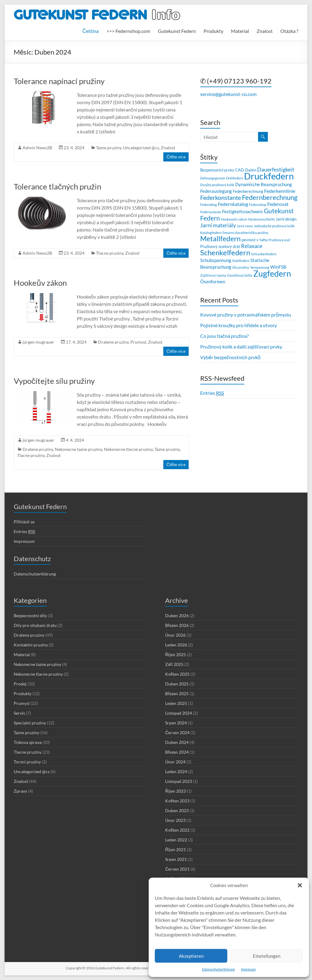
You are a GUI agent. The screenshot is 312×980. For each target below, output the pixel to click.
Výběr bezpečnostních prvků (230, 357)
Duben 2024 (177, 742)
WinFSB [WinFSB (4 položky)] (278, 267)
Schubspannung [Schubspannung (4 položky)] (216, 260)
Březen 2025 (177, 693)
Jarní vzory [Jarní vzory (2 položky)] (245, 226)
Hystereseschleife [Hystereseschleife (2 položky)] (261, 219)
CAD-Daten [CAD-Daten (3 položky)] (246, 170)
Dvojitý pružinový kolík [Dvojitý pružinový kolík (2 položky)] (217, 185)
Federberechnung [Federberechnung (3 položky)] (248, 191)
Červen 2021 (177, 869)
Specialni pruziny (30, 723)
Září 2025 (174, 664)
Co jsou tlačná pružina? (224, 336)
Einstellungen (267, 956)
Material (240, 31)
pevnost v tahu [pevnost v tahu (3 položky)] (255, 240)
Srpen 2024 (176, 723)
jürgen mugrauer (38, 342)
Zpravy (20, 791)
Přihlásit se (24, 522)
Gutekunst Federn (177, 31)
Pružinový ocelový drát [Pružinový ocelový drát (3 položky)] (220, 246)
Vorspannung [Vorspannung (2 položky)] (260, 267)
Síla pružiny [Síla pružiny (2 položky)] (241, 267)
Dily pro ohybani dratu (35, 625)
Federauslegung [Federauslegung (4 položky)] (216, 191)
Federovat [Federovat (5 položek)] (278, 204)
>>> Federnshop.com (128, 31)
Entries (212, 393)
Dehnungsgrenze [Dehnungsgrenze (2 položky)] (213, 178)
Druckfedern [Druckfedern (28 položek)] (269, 176)
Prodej (20, 684)
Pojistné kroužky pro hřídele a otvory (239, 325)
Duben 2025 (177, 684)
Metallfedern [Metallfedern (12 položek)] (220, 239)
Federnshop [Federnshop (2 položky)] (258, 205)
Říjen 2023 (175, 791)
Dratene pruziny (113, 342)
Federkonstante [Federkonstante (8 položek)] (221, 198)
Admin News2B (37, 148)
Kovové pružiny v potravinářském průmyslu (246, 315)
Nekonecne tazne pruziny (78, 449)
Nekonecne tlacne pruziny (128, 449)
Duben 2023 (177, 810)
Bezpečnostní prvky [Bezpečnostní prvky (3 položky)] (217, 170)
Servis (19, 713)
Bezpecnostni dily (30, 616)
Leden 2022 (176, 840)
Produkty (213, 31)
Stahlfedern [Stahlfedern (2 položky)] (241, 261)
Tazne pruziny (109, 148)
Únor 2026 (175, 635)
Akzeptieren (191, 956)
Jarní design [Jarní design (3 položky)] (286, 219)
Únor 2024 (175, 762)
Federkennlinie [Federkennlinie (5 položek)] (280, 191)
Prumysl (138, 342)
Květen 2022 (177, 830)
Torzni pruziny (27, 762)
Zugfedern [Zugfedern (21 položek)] (272, 273)
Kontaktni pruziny (31, 645)
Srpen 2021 (176, 859)
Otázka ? (289, 31)
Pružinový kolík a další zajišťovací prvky (241, 347)
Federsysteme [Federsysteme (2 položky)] (211, 212)
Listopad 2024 (179, 713)
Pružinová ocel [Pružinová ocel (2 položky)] (279, 240)
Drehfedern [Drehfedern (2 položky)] (235, 178)
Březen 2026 (177, 625)
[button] (300, 885)
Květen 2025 (177, 674)
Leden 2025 (176, 703)
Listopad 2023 (179, 781)
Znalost (265, 31)
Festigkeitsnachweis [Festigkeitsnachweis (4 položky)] (243, 211)
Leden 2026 (176, 645)
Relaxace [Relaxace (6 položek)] (252, 246)
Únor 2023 (175, 820)
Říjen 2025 (175, 655)
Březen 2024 (177, 752)
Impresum (248, 969)
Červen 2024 (177, 732)
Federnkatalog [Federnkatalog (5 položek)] (233, 204)
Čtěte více (176, 157)
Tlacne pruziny (110, 253)
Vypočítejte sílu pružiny (54, 381)
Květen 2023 (177, 801)
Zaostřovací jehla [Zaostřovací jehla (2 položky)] (240, 275)
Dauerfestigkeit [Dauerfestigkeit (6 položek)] (276, 170)
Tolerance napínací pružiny (59, 81)
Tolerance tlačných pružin (57, 186)
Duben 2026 (177, 616)
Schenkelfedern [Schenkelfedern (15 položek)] (225, 252)
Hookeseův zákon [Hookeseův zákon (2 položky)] (234, 219)
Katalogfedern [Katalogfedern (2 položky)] (211, 233)
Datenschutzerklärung (218, 969)
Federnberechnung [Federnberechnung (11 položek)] (270, 197)
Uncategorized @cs (141, 148)
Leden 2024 (176, 771)
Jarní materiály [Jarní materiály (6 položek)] (218, 225)
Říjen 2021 (175, 849)
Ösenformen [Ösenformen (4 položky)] (213, 281)
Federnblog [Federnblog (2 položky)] (209, 205)
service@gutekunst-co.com (228, 94)
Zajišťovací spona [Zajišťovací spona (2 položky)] (213, 275)
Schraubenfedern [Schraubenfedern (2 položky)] (264, 254)
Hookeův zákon (40, 283)
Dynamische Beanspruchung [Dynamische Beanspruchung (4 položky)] (264, 184)
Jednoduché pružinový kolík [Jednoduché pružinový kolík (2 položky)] (274, 226)
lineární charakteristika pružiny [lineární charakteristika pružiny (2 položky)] (245, 233)
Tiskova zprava (28, 742)
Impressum (24, 541)
